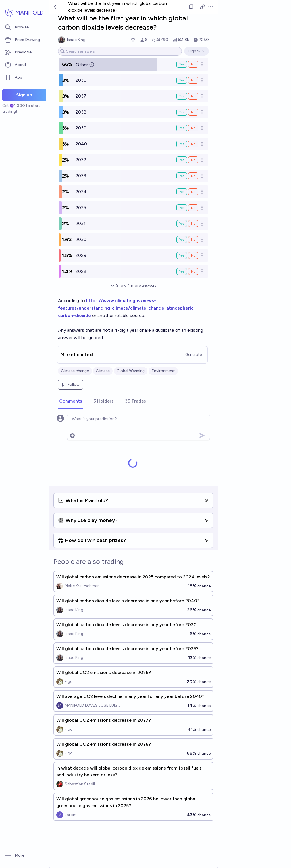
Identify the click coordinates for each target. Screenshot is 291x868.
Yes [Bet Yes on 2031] (182, 224)
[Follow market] (191, 7)
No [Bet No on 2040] (193, 144)
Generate (194, 355)
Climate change (75, 371)
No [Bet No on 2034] (193, 192)
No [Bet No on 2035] (193, 208)
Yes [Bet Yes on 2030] (182, 240)
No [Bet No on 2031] (193, 224)
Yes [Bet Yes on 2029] (182, 255)
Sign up (24, 95)
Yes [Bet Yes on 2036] (182, 80)
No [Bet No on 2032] (193, 160)
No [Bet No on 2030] (193, 240)
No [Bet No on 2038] (193, 112)
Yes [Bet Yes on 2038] (182, 112)
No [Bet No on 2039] (193, 128)
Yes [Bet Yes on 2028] (182, 271)
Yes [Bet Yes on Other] (182, 64)
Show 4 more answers (133, 285)
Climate (103, 371)
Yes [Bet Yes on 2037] (182, 96)
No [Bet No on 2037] (193, 96)
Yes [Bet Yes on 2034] (182, 192)
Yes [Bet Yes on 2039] (182, 128)
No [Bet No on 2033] (193, 176)
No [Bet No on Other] (193, 64)
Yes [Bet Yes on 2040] (182, 144)
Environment (163, 371)
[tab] (71, 401)
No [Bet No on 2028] (193, 271)
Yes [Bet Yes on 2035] (182, 208)
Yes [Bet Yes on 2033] (182, 176)
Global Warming (131, 371)
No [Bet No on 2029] (193, 255)
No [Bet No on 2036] (193, 80)
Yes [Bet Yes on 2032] (182, 160)
